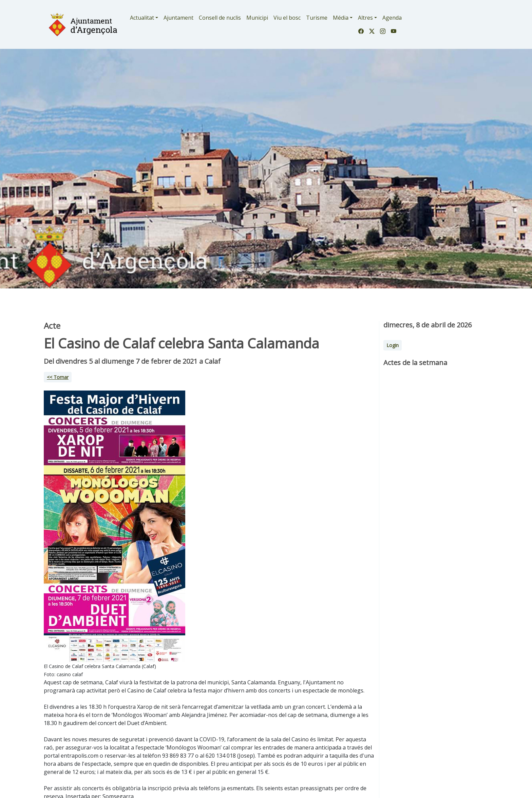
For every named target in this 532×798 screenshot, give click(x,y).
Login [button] (393, 345)
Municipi (257, 18)
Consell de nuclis (220, 18)
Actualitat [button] (142, 18)
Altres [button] (365, 18)
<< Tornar (58, 377)
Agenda (392, 18)
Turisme (317, 18)
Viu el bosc (287, 18)
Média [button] (341, 18)
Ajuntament (178, 18)
